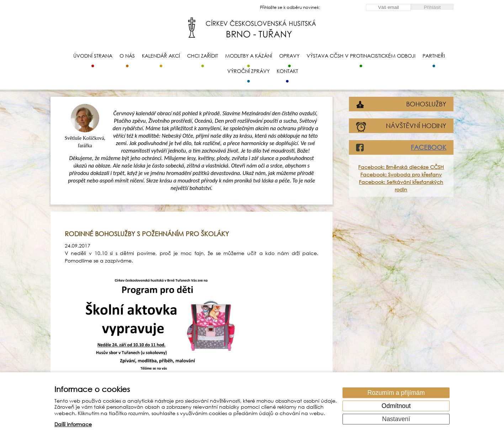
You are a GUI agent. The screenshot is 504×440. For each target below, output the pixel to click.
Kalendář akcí (161, 56)
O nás (127, 56)
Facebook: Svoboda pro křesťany (401, 174)
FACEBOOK (429, 147)
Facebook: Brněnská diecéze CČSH (401, 167)
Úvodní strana (93, 56)
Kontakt (287, 71)
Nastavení (396, 419)
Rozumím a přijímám (396, 393)
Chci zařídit (203, 56)
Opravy (289, 56)
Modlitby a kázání (249, 56)
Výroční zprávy (248, 71)
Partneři (434, 56)
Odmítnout (396, 406)
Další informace (73, 425)
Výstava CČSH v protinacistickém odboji (361, 56)
